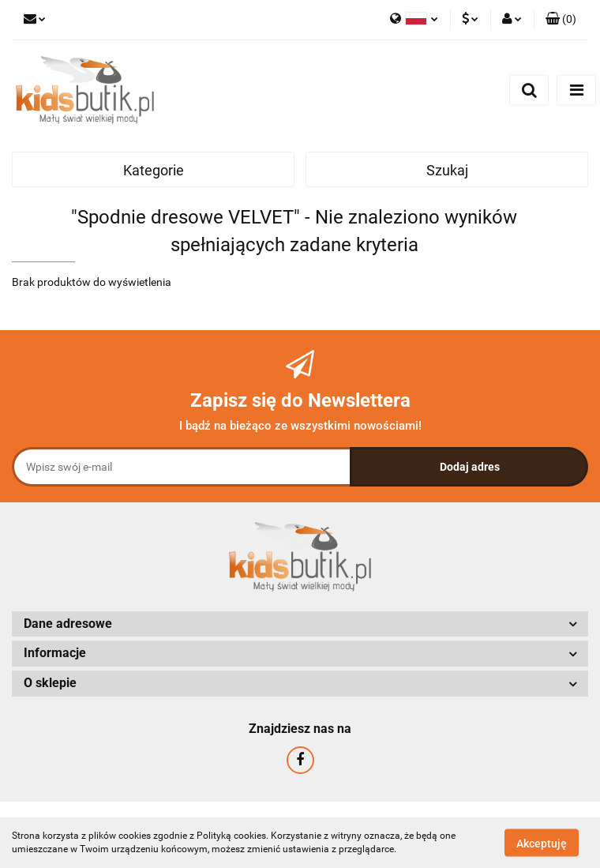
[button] (561, 20)
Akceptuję (542, 843)
